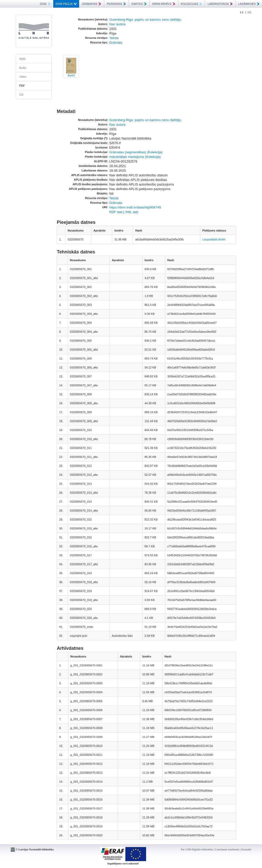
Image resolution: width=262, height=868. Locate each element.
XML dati (132, 212)
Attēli (22, 59)
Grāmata (116, 43)
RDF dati (116, 212)
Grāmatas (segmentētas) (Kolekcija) (136, 152)
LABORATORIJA (220, 4)
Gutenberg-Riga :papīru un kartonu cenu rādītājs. (145, 20)
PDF (22, 86)
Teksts (114, 38)
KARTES (139, 4)
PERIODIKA (116, 4)
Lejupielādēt (210, 239)
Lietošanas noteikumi (227, 849)
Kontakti (247, 849)
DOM (45, 4)
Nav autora (117, 24)
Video (23, 77)
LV (242, 12)
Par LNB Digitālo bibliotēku (197, 849)
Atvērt (71, 75)
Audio (23, 68)
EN (249, 12)
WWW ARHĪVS (164, 4)
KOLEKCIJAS (192, 4)
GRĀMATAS (91, 4)
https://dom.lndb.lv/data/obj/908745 (135, 207)
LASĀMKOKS (249, 4)
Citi (21, 95)
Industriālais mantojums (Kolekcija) (135, 157)
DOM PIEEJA (66, 4)
